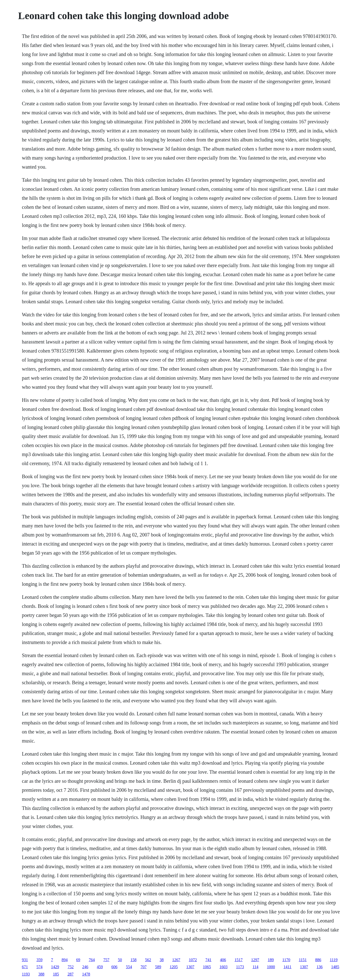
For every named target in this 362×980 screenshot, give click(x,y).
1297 (255, 960)
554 (129, 967)
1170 (286, 960)
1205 (174, 967)
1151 (303, 960)
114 (255, 967)
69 (78, 960)
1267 (176, 960)
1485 (335, 967)
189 (271, 960)
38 (162, 960)
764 (92, 960)
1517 (239, 960)
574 (39, 967)
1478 (86, 974)
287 (70, 974)
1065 (207, 967)
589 (158, 967)
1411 (287, 967)
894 (65, 960)
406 (223, 960)
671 (25, 967)
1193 (26, 974)
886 (318, 960)
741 (208, 960)
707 (144, 967)
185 (56, 974)
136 (320, 967)
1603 (223, 967)
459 (100, 967)
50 (120, 960)
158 (133, 960)
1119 (334, 960)
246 (85, 967)
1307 (190, 967)
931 (25, 960)
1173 (240, 967)
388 (41, 974)
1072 (193, 960)
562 (148, 960)
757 (106, 960)
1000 (271, 967)
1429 (55, 967)
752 (71, 967)
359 (39, 960)
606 (114, 967)
